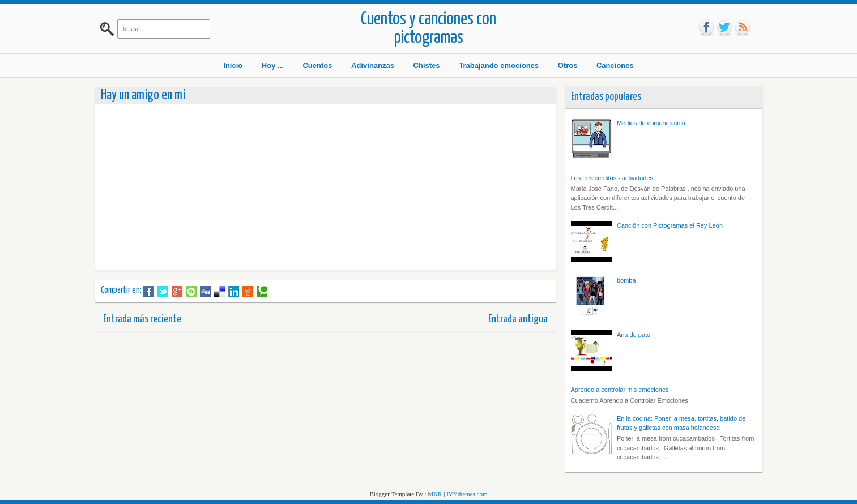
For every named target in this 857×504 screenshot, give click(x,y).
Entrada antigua (518, 319)
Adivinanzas (373, 65)
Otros (568, 65)
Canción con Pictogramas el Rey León (670, 225)
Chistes (427, 65)
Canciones (615, 65)
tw (724, 28)
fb (706, 28)
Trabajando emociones (499, 65)
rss (743, 28)
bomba (626, 280)
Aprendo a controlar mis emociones (620, 390)
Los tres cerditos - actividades (612, 178)
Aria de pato (634, 335)
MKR (435, 494)
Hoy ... (273, 65)
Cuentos (317, 65)
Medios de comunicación (651, 123)
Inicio (233, 65)
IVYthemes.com (467, 494)
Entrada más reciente (142, 319)
